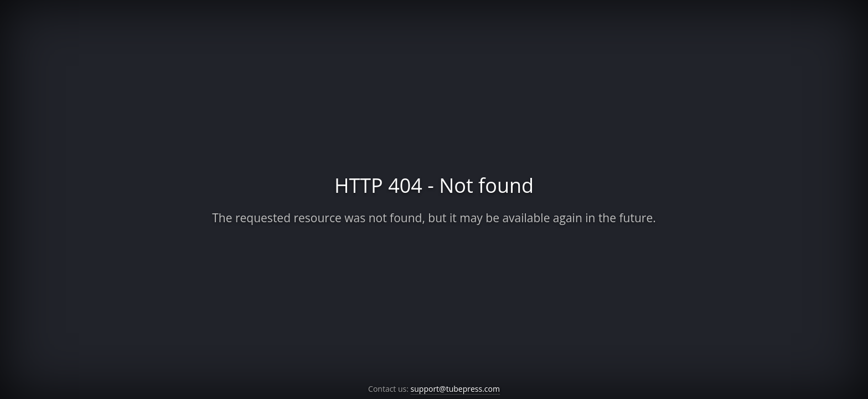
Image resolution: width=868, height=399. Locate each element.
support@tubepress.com (455, 389)
